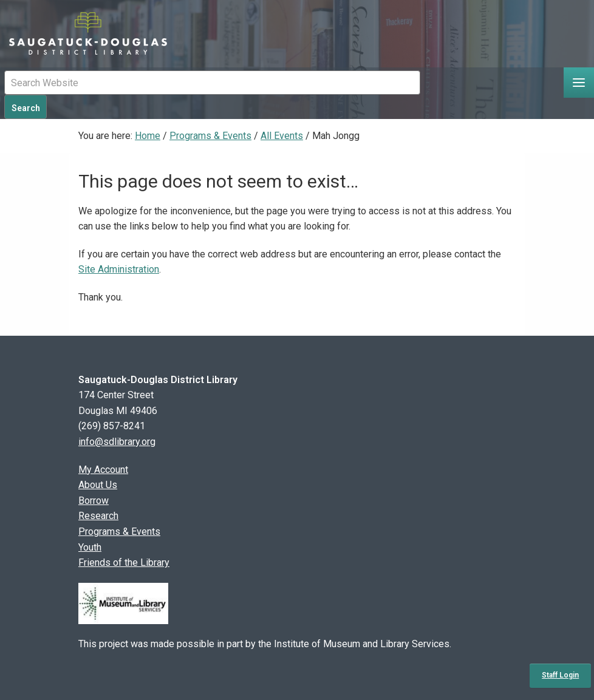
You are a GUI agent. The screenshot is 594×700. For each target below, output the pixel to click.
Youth (90, 547)
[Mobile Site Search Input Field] (212, 83)
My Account (103, 470)
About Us (98, 485)
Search (26, 108)
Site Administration (119, 269)
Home (148, 136)
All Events (282, 136)
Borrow (94, 501)
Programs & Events (210, 136)
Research (98, 516)
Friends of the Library (124, 562)
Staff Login (560, 675)
